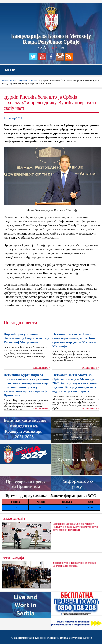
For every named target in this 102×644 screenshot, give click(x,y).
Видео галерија (14, 519)
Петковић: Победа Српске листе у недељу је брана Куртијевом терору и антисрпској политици (75, 527)
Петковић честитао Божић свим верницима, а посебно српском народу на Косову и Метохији (74, 340)
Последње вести (20, 323)
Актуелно (22, 80)
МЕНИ (10, 70)
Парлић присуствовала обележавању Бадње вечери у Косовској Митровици (26, 338)
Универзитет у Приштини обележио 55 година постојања (75, 564)
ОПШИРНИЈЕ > (42, 368)
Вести (35, 80)
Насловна (8, 80)
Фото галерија (14, 558)
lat (62, 48)
